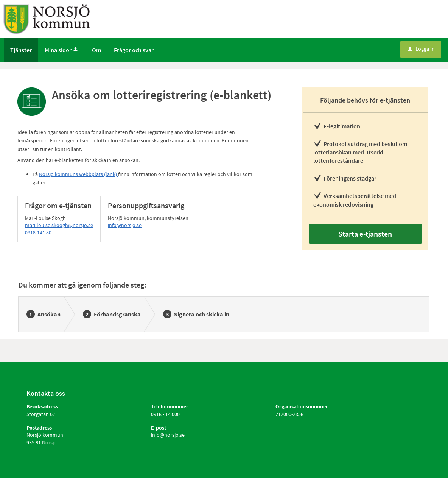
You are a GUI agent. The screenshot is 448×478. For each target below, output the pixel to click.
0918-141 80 (38, 232)
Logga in (421, 49)
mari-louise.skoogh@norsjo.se (59, 225)
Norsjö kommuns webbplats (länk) (79, 174)
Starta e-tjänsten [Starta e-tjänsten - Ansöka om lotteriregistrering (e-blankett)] (365, 234)
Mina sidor (62, 50)
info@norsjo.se (125, 225)
